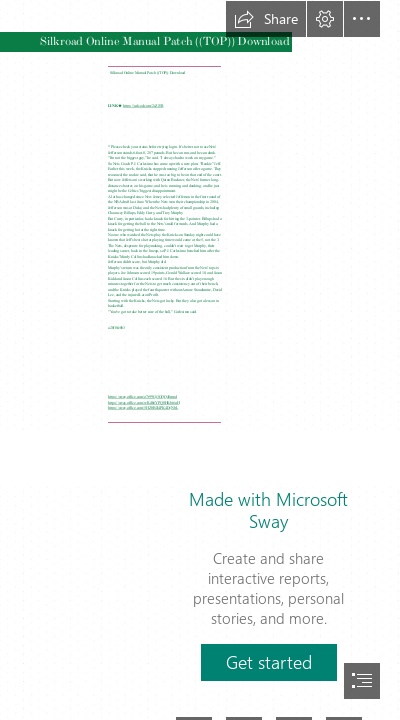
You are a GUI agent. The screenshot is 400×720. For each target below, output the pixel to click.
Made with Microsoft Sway (268, 510)
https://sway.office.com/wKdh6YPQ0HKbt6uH (143, 402)
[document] (200, 360)
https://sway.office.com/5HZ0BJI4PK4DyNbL (143, 407)
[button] (266, 19)
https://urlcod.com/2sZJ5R (143, 105)
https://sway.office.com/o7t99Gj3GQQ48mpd (142, 397)
